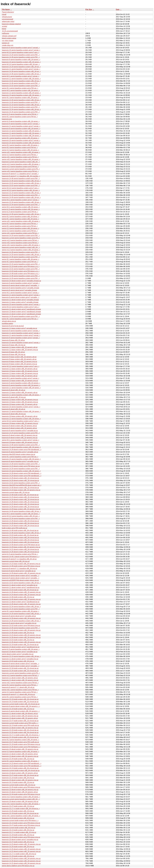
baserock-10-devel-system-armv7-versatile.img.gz (20, 840)
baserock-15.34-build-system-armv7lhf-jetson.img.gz (21, 794)
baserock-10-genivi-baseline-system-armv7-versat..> (21, 50)
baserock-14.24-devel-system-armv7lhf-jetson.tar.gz (21, 466)
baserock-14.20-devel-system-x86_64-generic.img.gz (21, 861)
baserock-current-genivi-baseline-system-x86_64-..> (21, 162)
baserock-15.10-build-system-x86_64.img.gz (18, 778)
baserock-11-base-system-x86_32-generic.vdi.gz (20, 347)
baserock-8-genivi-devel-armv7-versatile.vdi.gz (19, 616)
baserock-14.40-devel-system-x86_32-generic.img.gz (21, 599)
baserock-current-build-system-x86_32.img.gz (19, 785)
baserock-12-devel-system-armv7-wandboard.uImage (21, 314)
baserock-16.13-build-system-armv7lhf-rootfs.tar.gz (20, 725)
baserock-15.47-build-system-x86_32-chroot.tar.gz (20, 721)
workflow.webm (7, 324)
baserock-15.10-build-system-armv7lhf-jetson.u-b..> (21, 266)
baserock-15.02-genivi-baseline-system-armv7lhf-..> (21, 86)
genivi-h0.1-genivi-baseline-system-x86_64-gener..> (21, 91)
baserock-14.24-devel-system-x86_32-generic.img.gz (21, 595)
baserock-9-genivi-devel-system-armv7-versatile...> (21, 285)
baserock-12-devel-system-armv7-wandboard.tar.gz (21, 602)
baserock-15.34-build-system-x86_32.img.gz (18, 759)
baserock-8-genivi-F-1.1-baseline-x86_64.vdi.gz (19, 559)
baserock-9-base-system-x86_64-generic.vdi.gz (19, 359)
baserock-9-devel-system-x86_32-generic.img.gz (20, 438)
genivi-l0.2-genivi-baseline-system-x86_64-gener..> (21, 145)
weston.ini (6, 43)
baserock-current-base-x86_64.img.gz (16, 561)
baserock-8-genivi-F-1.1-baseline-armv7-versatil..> (20, 174)
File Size (89, 9)
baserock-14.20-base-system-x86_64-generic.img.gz (21, 547)
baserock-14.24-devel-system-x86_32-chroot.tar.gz (20, 499)
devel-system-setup (9, 38)
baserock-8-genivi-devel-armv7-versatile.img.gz (19, 623)
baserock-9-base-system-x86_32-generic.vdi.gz (19, 357)
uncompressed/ (8, 19)
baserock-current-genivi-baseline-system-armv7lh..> (21, 169)
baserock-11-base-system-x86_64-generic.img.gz (20, 373)
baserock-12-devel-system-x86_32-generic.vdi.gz (20, 718)
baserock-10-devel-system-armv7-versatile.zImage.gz (21, 281)
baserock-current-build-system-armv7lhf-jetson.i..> (20, 820)
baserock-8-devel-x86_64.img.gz (14, 414)
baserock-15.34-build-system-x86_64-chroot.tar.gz (20, 730)
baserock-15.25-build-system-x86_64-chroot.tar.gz (20, 732)
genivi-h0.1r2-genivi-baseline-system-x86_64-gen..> (21, 64)
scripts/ (5, 26)
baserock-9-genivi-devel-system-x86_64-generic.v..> (21, 706)
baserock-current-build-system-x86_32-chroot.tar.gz (21, 704)
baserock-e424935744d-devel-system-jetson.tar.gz (20, 580)
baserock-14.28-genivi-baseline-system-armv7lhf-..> (21, 57)
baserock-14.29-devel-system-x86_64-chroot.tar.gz (20, 521)
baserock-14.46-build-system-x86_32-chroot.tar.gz (20, 495)
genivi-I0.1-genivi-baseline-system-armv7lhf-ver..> (20, 88)
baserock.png (7, 119)
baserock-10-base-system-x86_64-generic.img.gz (20, 442)
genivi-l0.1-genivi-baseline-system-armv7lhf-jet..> (20, 117)
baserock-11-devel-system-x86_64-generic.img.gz (20, 716)
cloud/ (4, 14)
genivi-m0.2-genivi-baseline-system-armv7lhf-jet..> (20, 171)
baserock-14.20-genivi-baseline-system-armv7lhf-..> (21, 55)
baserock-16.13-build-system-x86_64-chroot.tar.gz (20, 768)
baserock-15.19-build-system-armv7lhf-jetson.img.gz (21, 837)
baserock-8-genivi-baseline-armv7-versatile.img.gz (20, 461)
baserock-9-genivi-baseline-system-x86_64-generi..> (21, 60)
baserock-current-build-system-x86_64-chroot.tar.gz (21, 771)
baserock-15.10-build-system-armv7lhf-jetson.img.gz (21, 744)
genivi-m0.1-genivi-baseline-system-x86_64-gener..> (21, 152)
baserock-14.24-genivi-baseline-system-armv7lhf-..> (21, 433)
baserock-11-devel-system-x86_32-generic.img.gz (20, 680)
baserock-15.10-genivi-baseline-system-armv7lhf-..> (21, 107)
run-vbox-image (8, 41)
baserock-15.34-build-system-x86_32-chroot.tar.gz (20, 668)
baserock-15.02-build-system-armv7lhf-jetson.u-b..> (21, 271)
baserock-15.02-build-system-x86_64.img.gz (18, 661)
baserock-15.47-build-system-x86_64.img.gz (18, 842)
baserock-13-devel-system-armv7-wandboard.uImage (21, 312)
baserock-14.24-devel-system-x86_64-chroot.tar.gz (20, 540)
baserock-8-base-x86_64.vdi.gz (13, 352)
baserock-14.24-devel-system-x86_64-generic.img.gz (21, 635)
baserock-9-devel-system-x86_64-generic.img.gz (20, 435)
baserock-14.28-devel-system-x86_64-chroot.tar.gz (20, 542)
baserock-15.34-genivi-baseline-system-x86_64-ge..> (21, 109)
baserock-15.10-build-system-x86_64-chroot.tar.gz (20, 699)
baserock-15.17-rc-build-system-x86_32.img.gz (19, 832)
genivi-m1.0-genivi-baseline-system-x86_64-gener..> (21, 164)
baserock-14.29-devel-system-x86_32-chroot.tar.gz (20, 478)
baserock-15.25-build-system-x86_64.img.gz (18, 847)
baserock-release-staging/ (11, 24)
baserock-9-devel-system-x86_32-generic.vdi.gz (19, 428)
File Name (6, 9)
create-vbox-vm (8, 45)
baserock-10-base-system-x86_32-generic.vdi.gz (20, 404)
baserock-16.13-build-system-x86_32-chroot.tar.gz (20, 702)
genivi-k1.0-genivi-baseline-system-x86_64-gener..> (21, 121)
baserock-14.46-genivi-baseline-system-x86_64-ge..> (21, 74)
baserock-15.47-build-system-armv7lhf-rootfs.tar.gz (20, 742)
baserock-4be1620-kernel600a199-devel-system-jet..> (22, 485)
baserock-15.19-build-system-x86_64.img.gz (18, 856)
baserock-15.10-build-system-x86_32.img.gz (18, 709)
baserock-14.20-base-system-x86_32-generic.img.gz (21, 509)
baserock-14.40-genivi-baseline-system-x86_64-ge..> (21, 100)
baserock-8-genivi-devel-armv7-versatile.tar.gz (19, 571)
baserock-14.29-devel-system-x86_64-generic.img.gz (21, 618)
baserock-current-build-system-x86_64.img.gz (19, 828)
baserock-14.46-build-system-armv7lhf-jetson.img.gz (21, 566)
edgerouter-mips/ (8, 21)
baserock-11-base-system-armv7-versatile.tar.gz (19, 328)
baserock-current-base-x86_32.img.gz (16, 492)
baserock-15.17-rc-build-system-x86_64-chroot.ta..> (21, 809)
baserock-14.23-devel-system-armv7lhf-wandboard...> (22, 763)
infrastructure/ (7, 17)
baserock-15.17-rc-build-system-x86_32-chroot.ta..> (21, 735)
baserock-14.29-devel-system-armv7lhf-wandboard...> (22, 450)
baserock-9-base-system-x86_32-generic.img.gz (19, 362)
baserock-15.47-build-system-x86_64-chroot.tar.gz (20, 775)
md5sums (5, 33)
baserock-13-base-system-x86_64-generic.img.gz (20, 402)
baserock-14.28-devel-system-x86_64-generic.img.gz (21, 637)
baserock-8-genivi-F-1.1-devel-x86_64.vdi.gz (18, 687)
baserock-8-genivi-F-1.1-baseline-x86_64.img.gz (20, 568)
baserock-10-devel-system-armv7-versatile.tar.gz (20, 652)
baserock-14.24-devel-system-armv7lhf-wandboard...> (22, 476)
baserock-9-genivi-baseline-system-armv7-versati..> (21, 48)
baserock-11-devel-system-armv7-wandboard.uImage (21, 309)
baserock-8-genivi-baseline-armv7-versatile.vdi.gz (20, 452)
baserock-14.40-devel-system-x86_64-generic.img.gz (21, 630)
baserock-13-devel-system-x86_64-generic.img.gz (20, 790)
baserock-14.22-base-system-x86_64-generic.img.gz (21, 564)
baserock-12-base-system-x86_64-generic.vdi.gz (20, 393)
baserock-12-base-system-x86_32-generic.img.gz (20, 381)
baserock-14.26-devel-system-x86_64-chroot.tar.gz (20, 552)
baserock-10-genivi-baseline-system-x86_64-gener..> (21, 62)
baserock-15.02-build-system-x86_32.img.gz (18, 640)
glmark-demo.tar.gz (9, 321)
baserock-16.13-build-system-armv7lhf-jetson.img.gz (21, 823)
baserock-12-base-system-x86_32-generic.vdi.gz (20, 376)
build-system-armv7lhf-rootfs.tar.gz (15, 528)
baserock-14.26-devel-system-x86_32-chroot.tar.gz (20, 507)
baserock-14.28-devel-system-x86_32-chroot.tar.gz (20, 502)
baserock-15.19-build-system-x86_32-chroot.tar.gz (20, 737)
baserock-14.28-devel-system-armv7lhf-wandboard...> (22, 473)
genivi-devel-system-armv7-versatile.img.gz (18, 654)
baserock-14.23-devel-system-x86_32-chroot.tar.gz (20, 497)
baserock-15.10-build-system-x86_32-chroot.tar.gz (20, 645)
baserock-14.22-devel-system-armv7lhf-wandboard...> (22, 766)
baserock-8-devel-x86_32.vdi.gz (14, 390)
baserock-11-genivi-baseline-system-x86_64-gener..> (21, 79)
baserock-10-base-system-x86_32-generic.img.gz (20, 423)
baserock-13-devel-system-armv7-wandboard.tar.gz (21, 647)
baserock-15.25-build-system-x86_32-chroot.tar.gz (20, 671)
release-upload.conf (9, 36)
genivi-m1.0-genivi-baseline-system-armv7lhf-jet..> (20, 167)
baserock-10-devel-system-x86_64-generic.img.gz (20, 801)
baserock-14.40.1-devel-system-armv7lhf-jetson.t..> (21, 557)
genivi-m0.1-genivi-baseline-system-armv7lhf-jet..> (20, 157)
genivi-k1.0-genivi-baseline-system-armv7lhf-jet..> (20, 114)
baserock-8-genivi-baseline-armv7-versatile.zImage (21, 288)
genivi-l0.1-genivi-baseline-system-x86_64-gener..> (21, 138)
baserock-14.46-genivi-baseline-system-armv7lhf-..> (21, 83)
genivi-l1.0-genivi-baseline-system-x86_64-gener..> (21, 150)
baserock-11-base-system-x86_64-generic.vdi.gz (20, 369)
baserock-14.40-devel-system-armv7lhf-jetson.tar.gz (21, 545)
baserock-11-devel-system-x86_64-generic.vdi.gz (20, 714)
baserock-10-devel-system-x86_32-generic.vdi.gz (20, 773)
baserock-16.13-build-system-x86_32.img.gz (18, 782)
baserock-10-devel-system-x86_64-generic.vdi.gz (20, 792)
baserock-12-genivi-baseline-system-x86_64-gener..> (21, 93)
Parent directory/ (8, 12)
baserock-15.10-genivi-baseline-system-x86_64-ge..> (21, 105)
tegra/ (4, 29)
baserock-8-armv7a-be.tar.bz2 (13, 326)
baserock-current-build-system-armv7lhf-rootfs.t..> (20, 723)
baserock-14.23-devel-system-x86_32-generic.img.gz (21, 844)
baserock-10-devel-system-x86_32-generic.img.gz (20, 780)
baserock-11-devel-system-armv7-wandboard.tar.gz (21, 587)
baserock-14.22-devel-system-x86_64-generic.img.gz (21, 863)
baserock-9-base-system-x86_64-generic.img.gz (19, 364)
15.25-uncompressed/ (10, 31)
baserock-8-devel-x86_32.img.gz (14, 397)
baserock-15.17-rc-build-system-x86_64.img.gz (19, 854)
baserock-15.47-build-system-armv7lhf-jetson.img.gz (21, 825)
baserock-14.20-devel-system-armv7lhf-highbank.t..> (21, 747)
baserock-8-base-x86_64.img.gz (14, 354)
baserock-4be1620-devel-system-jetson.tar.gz (19, 454)
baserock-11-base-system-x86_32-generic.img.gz (20, 350)
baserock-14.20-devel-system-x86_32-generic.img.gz (21, 849)
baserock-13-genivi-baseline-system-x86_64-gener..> (21, 95)
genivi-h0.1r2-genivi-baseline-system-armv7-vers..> (21, 52)
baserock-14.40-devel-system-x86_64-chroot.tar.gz (20, 523)
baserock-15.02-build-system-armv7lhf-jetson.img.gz (21, 626)
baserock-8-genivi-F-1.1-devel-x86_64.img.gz (18, 694)
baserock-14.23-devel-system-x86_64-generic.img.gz (21, 859)
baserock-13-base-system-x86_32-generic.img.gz (20, 371)
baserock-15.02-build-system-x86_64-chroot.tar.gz (20, 590)
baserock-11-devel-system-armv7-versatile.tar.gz (20, 585)
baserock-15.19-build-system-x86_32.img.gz (18, 835)
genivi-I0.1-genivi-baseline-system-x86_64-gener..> (21, 98)
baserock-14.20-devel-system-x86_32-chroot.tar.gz (20, 481)
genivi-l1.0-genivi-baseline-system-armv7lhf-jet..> (20, 155)
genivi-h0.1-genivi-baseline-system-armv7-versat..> (21, 76)
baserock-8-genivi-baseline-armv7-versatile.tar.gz (20, 431)
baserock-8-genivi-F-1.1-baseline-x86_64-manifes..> (21, 176)
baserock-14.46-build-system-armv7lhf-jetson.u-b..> (21, 274)
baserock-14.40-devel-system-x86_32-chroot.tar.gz (20, 488)
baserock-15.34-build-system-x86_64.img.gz (18, 818)
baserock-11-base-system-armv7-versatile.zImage (20, 302)
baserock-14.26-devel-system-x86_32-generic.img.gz (21, 604)
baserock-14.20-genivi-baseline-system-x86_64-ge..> (21, 67)
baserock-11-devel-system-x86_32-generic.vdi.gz (20, 678)
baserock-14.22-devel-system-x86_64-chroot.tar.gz (20, 549)
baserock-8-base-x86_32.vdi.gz (13, 340)
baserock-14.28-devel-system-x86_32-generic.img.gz (21, 592)
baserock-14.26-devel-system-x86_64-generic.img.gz (21, 642)
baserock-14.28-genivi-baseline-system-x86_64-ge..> (21, 71)
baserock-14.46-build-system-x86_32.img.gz (18, 597)
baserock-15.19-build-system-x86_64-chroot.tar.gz (20, 813)
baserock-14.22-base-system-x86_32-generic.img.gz (21, 490)
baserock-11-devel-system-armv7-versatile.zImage (20, 300)
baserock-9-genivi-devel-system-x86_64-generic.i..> (21, 711)
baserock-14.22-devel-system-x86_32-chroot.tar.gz (20, 504)
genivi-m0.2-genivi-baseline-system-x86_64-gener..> (21, 159)
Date (118, 9)
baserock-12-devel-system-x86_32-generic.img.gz (20, 728)
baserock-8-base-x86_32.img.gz (14, 345)
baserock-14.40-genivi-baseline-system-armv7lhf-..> (21, 102)
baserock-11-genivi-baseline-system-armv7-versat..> (21, 69)
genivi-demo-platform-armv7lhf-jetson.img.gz (18, 866)
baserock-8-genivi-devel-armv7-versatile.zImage (19, 290)
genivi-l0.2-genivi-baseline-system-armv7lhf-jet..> (20, 148)
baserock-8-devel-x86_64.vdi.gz (14, 409)
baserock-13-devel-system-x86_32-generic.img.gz (20, 749)
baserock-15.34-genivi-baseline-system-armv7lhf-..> (21, 112)
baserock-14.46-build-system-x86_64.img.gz (18, 633)
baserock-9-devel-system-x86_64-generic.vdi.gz (19, 426)
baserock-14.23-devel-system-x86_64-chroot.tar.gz (20, 538)
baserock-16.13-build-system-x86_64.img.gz (18, 830)
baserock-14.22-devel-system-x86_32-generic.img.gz (21, 851)
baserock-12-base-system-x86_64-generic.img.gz (20, 400)
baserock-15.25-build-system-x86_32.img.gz (18, 811)
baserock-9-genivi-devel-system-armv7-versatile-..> (21, 297)
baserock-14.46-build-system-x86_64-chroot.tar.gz (20, 530)
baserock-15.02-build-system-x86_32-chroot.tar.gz (20, 535)
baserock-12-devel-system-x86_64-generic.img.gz (20, 756)
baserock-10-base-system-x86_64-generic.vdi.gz (20, 416)
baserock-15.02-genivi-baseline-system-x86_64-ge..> (21, 81)
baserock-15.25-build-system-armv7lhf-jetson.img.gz (21, 787)
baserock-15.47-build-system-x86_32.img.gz (18, 806)
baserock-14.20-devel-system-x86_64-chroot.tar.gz (20, 526)
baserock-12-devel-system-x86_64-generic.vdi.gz (20, 754)
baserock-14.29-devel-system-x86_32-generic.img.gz (21, 573)
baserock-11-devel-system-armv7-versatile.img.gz (20, 659)
